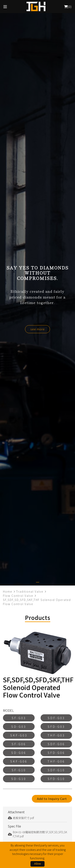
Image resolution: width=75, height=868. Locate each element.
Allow (37, 864)
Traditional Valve (30, 591)
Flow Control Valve (18, 596)
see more (38, 329)
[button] (38, 582)
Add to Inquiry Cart (52, 799)
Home (8, 591)
